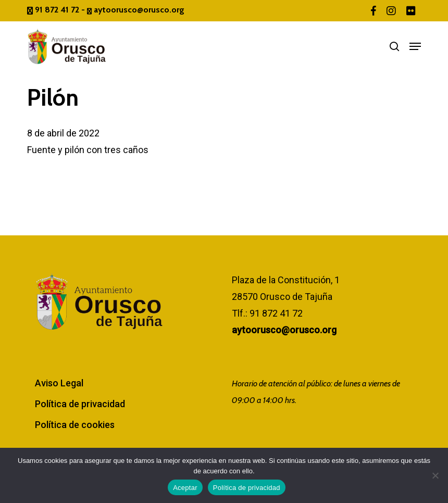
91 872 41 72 (54, 10)
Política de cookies (75, 425)
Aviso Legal (59, 383)
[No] (435, 475)
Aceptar (185, 488)
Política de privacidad (80, 404)
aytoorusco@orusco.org (136, 10)
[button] (415, 46)
